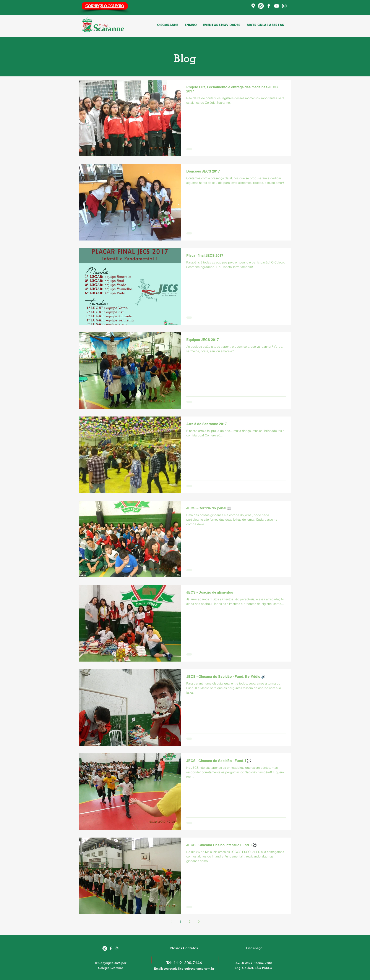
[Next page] (199, 922)
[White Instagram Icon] (117, 948)
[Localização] (253, 6)
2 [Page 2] (190, 922)
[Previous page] (171, 922)
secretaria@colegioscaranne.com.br (189, 969)
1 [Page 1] (180, 922)
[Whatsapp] (261, 6)
